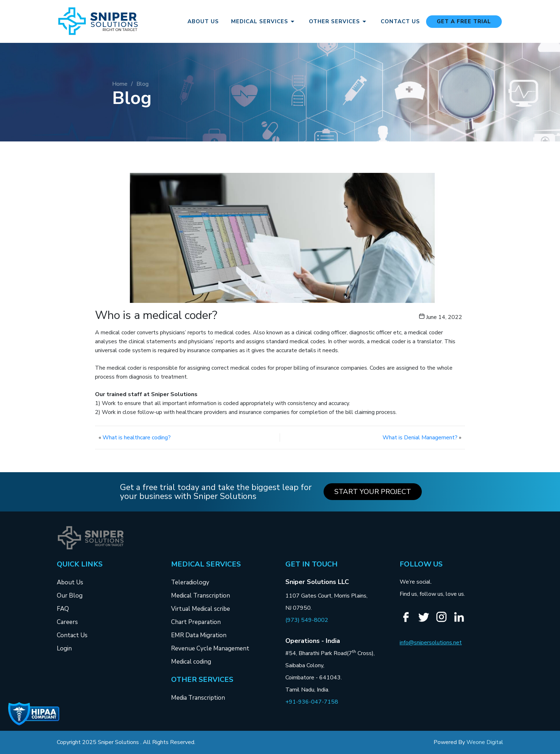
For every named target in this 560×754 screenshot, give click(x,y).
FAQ (63, 609)
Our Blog (70, 596)
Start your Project (373, 492)
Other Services (339, 21)
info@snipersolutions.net (431, 643)
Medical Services (264, 21)
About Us (203, 22)
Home (120, 84)
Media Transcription (198, 698)
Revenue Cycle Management (210, 648)
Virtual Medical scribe (201, 609)
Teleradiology (190, 582)
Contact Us (400, 22)
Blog (142, 84)
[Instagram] (444, 621)
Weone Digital (485, 742)
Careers (67, 622)
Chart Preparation (196, 622)
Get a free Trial (464, 21)
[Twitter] (426, 621)
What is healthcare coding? (137, 438)
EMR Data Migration (199, 635)
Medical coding (191, 662)
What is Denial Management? (420, 438)
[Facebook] (409, 621)
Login (64, 648)
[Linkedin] (462, 621)
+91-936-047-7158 (312, 702)
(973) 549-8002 (307, 620)
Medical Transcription (201, 596)
